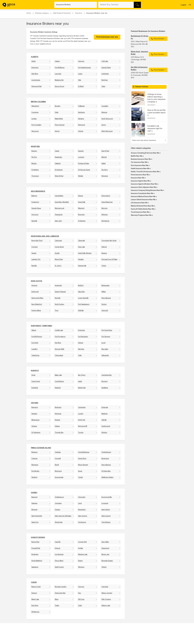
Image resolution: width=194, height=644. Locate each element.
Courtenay (35, 112)
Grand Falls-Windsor (85, 253)
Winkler (81, 176)
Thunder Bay (59, 433)
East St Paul (105, 151)
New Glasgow (106, 298)
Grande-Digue (36, 208)
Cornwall (58, 459)
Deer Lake (81, 247)
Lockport (81, 157)
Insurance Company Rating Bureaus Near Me (147, 190)
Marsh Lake (35, 599)
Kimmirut (104, 381)
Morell (57, 465)
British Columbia (38, 102)
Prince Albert (59, 561)
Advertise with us (33, 638)
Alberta (35, 57)
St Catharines (36, 433)
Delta (57, 112)
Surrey (104, 125)
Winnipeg (105, 176)
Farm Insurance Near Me (140, 166)
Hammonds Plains (37, 298)
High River (35, 74)
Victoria (81, 131)
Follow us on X (118, 640)
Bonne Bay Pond (37, 241)
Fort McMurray (60, 68)
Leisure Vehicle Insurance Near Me (143, 200)
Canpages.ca (146, 640)
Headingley (59, 157)
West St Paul (59, 176)
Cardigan (58, 452)
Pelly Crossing (106, 599)
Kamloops (81, 112)
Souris (80, 471)
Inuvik (103, 343)
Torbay (104, 266)
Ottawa (57, 426)
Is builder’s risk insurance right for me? (155, 129)
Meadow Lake (83, 554)
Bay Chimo (82, 375)
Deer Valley (105, 542)
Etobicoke (105, 407)
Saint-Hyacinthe (37, 516)
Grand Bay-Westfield (62, 202)
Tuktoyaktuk (59, 355)
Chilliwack (81, 106)
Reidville (34, 266)
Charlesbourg (59, 497)
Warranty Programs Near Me (141, 215)
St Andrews (59, 170)
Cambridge (82, 407)
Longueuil (105, 503)
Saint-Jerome (83, 516)
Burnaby (58, 106)
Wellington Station (107, 477)
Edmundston (106, 196)
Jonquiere (58, 503)
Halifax (104, 292)
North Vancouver (107, 119)
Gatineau (34, 503)
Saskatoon (35, 567)
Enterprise (81, 330)
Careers (60, 640)
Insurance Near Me (138, 178)
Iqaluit (80, 381)
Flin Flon (34, 157)
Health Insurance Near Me (140, 169)
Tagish (57, 606)
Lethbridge (105, 74)
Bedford (81, 286)
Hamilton (34, 414)
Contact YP (61, 638)
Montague (35, 465)
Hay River (58, 343)
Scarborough (106, 426)
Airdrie (34, 61)
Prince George (60, 125)
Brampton (35, 407)
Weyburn (81, 567)
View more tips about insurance (144, 140)
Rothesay (105, 215)
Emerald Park (36, 548)
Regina (80, 561)
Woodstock (105, 221)
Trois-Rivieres (106, 522)
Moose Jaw (105, 554)
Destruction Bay (60, 593)
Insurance (151, 105)
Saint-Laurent (106, 516)
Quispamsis (59, 215)
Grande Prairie (106, 68)
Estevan (58, 548)
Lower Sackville (83, 298)
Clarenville (81, 241)
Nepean (57, 420)
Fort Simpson (106, 337)
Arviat (33, 375)
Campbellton (59, 196)
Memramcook (60, 208)
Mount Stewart (83, 465)
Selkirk (104, 164)
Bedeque (34, 452)
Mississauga (35, 420)
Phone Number (157, 39)
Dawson (34, 593)
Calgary (57, 61)
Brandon (34, 151)
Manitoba (35, 147)
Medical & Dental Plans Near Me (142, 206)
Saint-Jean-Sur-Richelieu (63, 516)
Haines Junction (107, 593)
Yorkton (104, 567)
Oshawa (34, 426)
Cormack (35, 247)
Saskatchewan (38, 538)
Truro (57, 311)
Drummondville (107, 497)
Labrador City (36, 259)
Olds (80, 80)
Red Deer (105, 80)
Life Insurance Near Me (139, 203)
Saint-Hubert (106, 510)
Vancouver (35, 131)
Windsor (104, 433)
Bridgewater (105, 286)
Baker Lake (58, 375)
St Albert (81, 86)
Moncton (104, 208)
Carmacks (105, 587)
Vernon (57, 131)
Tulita (80, 355)
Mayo (57, 599)
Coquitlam (105, 106)
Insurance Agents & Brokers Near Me (144, 184)
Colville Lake (59, 330)
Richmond (81, 125)
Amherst (34, 286)
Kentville (58, 298)
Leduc (80, 74)
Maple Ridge (59, 119)
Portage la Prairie (84, 164)
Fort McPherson (37, 337)
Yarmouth (105, 311)
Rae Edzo (81, 349)
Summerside (59, 477)
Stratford (34, 477)
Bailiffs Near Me (137, 156)
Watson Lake (106, 606)
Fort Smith (35, 343)
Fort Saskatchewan (84, 68)
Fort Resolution (83, 337)
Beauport (34, 497)
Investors (60, 643)
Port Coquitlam (36, 125)
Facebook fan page (120, 643)
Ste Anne (105, 170)
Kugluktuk (35, 388)
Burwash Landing (61, 587)
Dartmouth (35, 292)
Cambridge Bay (107, 375)
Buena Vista (35, 542)
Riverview (81, 215)
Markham (105, 414)
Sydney (104, 304)
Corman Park (82, 542)
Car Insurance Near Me (139, 162)
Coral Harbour (59, 381)
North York (82, 420)
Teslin (80, 606)
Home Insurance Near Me (140, 175)
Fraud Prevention (33, 643)
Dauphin (81, 151)
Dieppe (80, 196)
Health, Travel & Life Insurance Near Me (145, 172)
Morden (34, 164)
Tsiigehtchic (35, 355)
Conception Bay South (109, 241)
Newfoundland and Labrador (45, 236)
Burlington (58, 407)
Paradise (81, 259)
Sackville (34, 221)
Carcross (81, 587)
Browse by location (91, 640)
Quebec (34, 493)
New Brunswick (38, 191)
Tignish (80, 477)
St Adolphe (35, 170)
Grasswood (105, 548)
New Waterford (37, 304)
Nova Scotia (37, 281)
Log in (184, 5)
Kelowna (104, 112)
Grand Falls (82, 202)
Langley (34, 119)
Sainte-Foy (35, 522)
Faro (79, 593)
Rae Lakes (105, 349)
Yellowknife (105, 355)
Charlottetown (106, 452)
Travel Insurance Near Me (140, 212)
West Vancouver (107, 131)
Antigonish (58, 286)
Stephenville (82, 266)
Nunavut (35, 371)
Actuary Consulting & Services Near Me (145, 153)
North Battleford (37, 561)
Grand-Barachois (107, 202)
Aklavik (34, 330)
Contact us (164, 628)
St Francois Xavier (84, 170)
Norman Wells (60, 349)
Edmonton (35, 68)
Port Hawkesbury (84, 304)
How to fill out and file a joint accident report (157, 111)
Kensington (105, 459)
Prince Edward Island (41, 448)
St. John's (58, 266)
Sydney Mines (36, 311)
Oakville (104, 420)
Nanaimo (81, 119)
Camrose (81, 61)
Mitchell (104, 157)
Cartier (57, 151)
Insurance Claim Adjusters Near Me (143, 187)
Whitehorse (35, 612)
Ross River (35, 606)
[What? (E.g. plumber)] (76, 5)
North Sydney (60, 304)
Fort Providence (60, 337)
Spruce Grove (60, 86)
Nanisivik (58, 388)
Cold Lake (105, 61)
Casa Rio (58, 542)
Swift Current (59, 567)
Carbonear (58, 241)
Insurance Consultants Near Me (142, 193)
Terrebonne (82, 522)
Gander (34, 253)
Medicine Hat (59, 80)
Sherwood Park (36, 86)
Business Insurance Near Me (141, 159)
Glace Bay (81, 292)
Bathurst (34, 196)
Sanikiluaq (105, 388)
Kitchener (58, 414)
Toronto (81, 433)
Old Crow (81, 599)
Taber (103, 86)
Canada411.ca (146, 638)
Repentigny (82, 510)
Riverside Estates (107, 561)
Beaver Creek (36, 587)
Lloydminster (36, 80)
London (81, 414)
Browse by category (92, 638)
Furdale (80, 548)
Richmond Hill (83, 426)
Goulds (57, 253)
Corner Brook (59, 247)
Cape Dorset (36, 381)
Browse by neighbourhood (94, 643)
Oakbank (58, 164)
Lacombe (58, 74)
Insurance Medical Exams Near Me (143, 197)
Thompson (35, 176)
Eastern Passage (60, 292)
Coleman (34, 459)
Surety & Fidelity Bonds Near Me (143, 209)
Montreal (34, 510)
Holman (81, 343)
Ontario (35, 403)
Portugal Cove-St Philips (109, 259)
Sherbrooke (59, 522)
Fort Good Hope (107, 330)
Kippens (104, 253)
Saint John (58, 221)
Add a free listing (33, 640)
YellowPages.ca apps (120, 638)
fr (190, 5)
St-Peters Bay (106, 471)
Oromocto (35, 215)
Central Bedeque (84, 452)
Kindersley (35, 554)
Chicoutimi (82, 497)
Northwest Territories (42, 326)
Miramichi (81, 208)
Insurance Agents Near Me (140, 181)
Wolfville (81, 311)
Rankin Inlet (82, 388)
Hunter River (82, 459)
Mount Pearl (59, 259)
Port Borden (35, 471)
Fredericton (35, 202)
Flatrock (104, 247)
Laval (80, 503)
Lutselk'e (34, 349)
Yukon (34, 582)
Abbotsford (35, 106)
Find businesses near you (107, 37)
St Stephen (82, 221)
